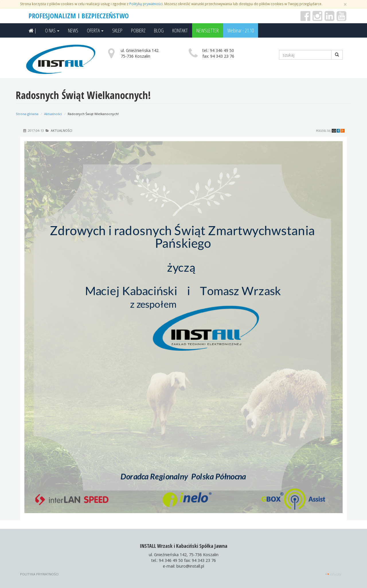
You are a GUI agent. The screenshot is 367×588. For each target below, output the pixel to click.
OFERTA (95, 30)
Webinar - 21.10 (241, 30)
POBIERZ (138, 30)
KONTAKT (180, 30)
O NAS (52, 30)
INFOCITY (335, 574)
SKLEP (117, 30)
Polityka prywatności (39, 574)
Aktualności (53, 114)
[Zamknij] (345, 4)
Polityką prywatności (146, 4)
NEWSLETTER (208, 30)
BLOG (159, 30)
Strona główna (27, 114)
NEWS (73, 30)
